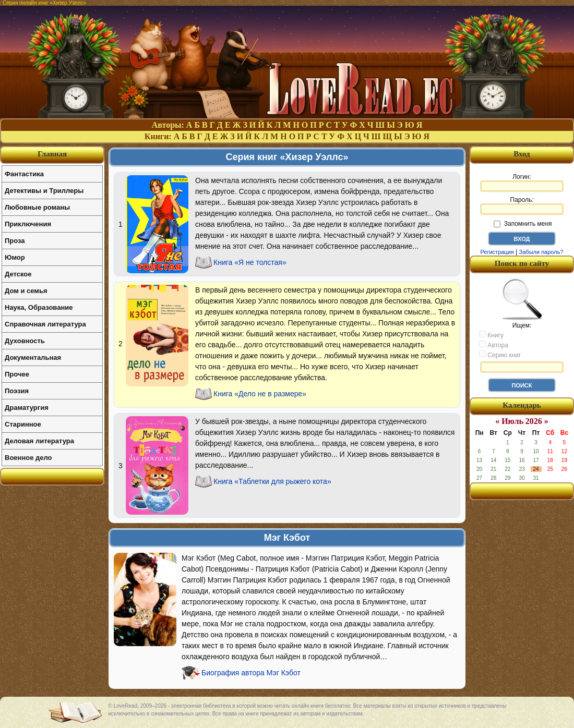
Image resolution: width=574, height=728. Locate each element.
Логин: (522, 183)
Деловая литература (39, 441)
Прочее (17, 374)
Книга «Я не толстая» (250, 262)
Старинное (23, 424)
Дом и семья (26, 291)
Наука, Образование (39, 307)
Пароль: (522, 205)
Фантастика (24, 174)
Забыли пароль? (541, 252)
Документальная (33, 357)
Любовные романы (37, 207)
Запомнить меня (523, 224)
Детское (18, 274)
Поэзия (17, 391)
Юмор (15, 257)
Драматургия (27, 408)
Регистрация (497, 252)
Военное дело (28, 458)
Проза (15, 241)
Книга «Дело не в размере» (260, 394)
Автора (494, 345)
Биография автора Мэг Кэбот (251, 673)
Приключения (28, 224)
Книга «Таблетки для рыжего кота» (272, 481)
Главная (52, 154)
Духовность (25, 341)
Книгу (491, 335)
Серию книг (500, 355)
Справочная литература (45, 324)
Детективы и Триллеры (44, 191)
